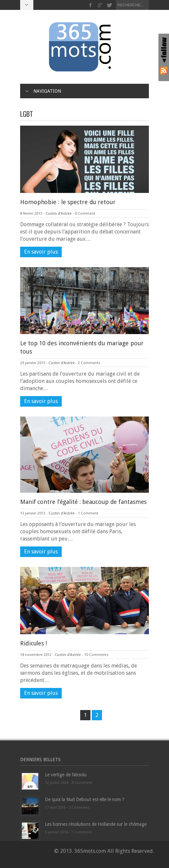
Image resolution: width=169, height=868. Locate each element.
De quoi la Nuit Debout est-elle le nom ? (85, 799)
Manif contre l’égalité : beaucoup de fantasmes (83, 502)
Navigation (43, 91)
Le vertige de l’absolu (66, 775)
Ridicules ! (34, 643)
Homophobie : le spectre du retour (68, 202)
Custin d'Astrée (59, 214)
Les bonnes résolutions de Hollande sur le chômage (96, 824)
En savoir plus (41, 252)
